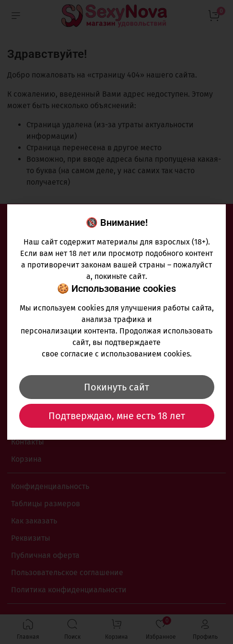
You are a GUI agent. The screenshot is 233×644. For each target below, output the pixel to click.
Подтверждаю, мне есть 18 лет (117, 416)
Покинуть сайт (116, 387)
